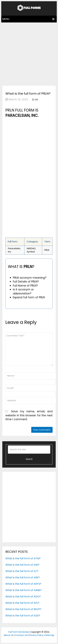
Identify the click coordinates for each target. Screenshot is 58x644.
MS (36, 100)
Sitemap (50, 635)
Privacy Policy (36, 635)
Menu (6, 19)
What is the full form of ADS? (23, 616)
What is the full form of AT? (22, 571)
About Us (9, 635)
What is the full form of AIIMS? (24, 590)
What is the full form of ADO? (23, 597)
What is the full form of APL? (22, 603)
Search (29, 459)
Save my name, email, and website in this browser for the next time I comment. (29, 415)
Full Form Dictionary (19, 632)
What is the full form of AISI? (22, 565)
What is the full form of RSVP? (23, 609)
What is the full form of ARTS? (23, 584)
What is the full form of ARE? (23, 577)
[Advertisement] (29, 53)
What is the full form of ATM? (23, 558)
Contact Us (21, 635)
